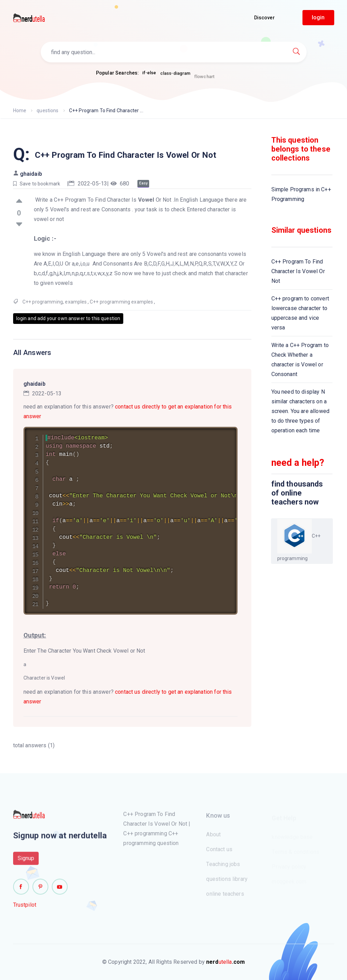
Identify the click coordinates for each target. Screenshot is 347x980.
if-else (149, 73)
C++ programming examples (122, 302)
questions (47, 111)
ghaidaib (31, 174)
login (318, 17)
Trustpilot (25, 908)
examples (76, 302)
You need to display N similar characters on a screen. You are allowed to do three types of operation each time (300, 411)
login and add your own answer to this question (68, 318)
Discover (264, 18)
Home (20, 111)
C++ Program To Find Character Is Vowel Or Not (298, 271)
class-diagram (175, 76)
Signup (26, 861)
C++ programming (43, 302)
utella (225, 962)
